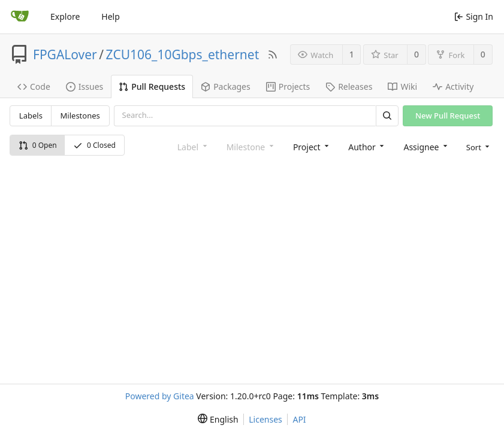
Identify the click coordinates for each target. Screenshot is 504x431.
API (299, 419)
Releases (349, 86)
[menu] (477, 147)
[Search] (387, 116)
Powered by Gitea (160, 396)
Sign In (474, 16)
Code (34, 86)
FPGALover (65, 54)
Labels (31, 116)
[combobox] (310, 146)
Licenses (265, 419)
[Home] (20, 17)
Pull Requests (152, 86)
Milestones (80, 116)
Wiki (402, 86)
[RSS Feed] (273, 54)
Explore (65, 16)
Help (111, 16)
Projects (288, 86)
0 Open (38, 145)
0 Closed (94, 145)
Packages (226, 86)
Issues (84, 86)
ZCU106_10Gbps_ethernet (183, 54)
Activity (453, 86)
